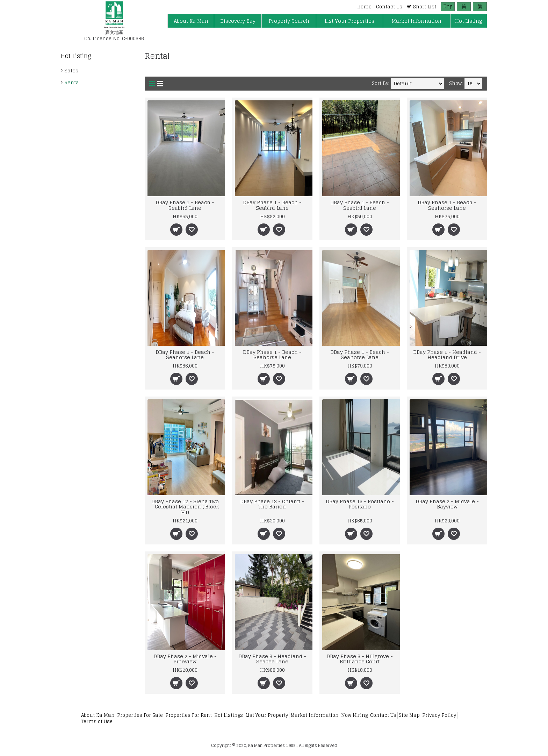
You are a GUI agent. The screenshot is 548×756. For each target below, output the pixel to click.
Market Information (315, 715)
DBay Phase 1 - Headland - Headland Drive (447, 355)
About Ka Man (98, 715)
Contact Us (383, 715)
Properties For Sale (140, 715)
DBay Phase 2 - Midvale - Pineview (185, 659)
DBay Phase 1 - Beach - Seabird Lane (185, 205)
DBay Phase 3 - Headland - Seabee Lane (272, 659)
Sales (71, 70)
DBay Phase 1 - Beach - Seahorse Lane (447, 205)
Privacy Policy (439, 715)
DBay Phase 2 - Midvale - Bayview (447, 504)
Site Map (409, 715)
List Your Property (267, 715)
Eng (448, 6)
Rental (73, 82)
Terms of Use (97, 722)
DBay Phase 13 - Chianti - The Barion (272, 504)
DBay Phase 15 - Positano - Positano (360, 504)
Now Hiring (354, 715)
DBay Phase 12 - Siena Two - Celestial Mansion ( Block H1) (185, 507)
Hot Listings (229, 715)
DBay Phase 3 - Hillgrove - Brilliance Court (360, 659)
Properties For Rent (189, 715)
